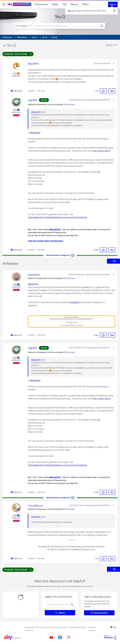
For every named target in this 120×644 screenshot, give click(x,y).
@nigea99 (75, 302)
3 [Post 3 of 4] (32, 250)
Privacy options (29, 627)
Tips (64, 4)
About (74, 4)
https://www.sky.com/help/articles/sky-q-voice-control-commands (57, 217)
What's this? (16, 76)
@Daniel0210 (55, 229)
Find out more (69, 104)
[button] (114, 63)
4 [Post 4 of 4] (32, 558)
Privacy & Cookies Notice (60, 627)
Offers (85, 4)
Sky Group (92, 630)
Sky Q (60, 17)
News (55, 4)
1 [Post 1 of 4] (32, 91)
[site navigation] (4, 4)
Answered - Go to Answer (18, 54)
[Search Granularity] (24, 26)
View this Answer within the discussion (45, 241)
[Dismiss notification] (114, 11)
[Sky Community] (19, 4)
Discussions (41, 4)
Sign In (113, 4)
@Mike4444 (36, 112)
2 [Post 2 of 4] (32, 335)
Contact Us (29, 630)
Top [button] (114, 627)
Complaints (92, 627)
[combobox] (65, 26)
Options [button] (109, 45)
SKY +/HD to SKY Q (102, 151)
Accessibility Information (78, 627)
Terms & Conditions (43, 627)
